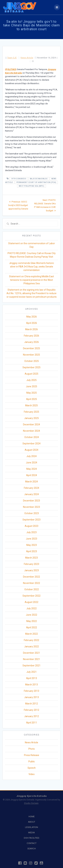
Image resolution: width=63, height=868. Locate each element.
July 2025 (32, 380)
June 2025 (32, 386)
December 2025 (32, 348)
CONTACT (32, 843)
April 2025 (32, 399)
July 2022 (32, 608)
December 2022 (32, 577)
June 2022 (32, 615)
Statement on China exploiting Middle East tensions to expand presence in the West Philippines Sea (32, 280)
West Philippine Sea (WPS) (32, 186)
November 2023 (32, 507)
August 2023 (32, 526)
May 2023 (32, 545)
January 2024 (32, 494)
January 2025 (32, 418)
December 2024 (32, 424)
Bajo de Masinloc (39, 179)
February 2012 (32, 710)
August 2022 (32, 602)
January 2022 (32, 646)
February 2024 (32, 488)
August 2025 (32, 374)
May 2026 (32, 317)
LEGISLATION (32, 827)
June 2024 (32, 463)
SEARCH (32, 849)
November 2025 (32, 355)
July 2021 (32, 672)
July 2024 (32, 456)
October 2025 (32, 361)
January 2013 (32, 697)
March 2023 (32, 558)
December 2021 (32, 653)
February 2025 (32, 412)
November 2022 (32, 583)
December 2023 (32, 501)
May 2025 (32, 393)
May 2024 (32, 469)
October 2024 (32, 437)
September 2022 (32, 596)
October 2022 (32, 589)
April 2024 (32, 475)
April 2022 (32, 627)
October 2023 (32, 513)
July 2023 (32, 532)
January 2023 (32, 570)
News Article (27, 58)
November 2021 (32, 659)
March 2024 (32, 482)
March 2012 (32, 704)
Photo (32, 749)
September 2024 (32, 444)
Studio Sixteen (31, 803)
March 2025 (32, 405)
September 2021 (32, 666)
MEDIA (32, 833)
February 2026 (32, 336)
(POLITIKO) (11, 69)
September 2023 (32, 520)
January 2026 (32, 342)
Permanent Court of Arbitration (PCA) (36, 182)
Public (32, 762)
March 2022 (32, 634)
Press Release (32, 755)
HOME (32, 817)
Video (32, 774)
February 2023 (32, 564)
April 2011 (32, 723)
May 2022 (32, 621)
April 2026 (32, 323)
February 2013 (32, 691)
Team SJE (12, 58)
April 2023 (32, 551)
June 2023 (32, 539)
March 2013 (32, 685)
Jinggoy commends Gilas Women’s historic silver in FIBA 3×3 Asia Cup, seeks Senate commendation (32, 267)
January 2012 (32, 716)
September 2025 (32, 367)
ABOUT (32, 822)
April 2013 (32, 678)
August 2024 (32, 450)
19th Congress (19, 179)
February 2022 (32, 640)
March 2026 (32, 329)
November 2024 (32, 431)
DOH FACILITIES (32, 838)
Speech (32, 768)
